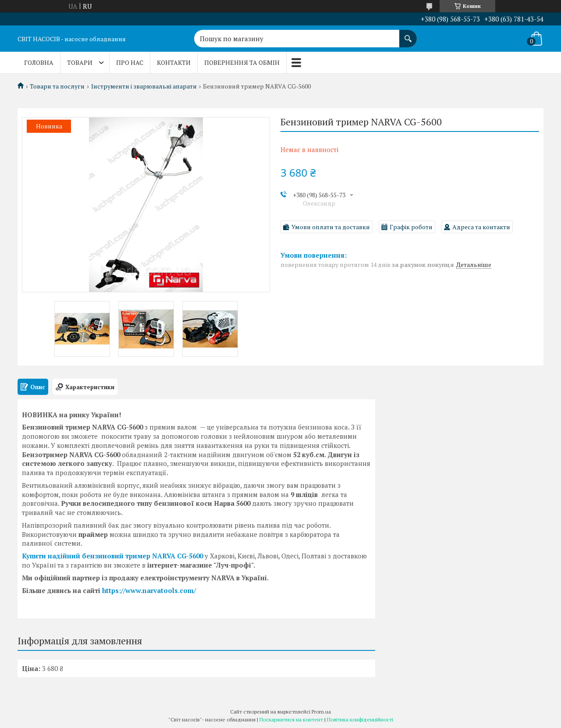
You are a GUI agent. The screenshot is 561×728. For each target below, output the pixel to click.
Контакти (174, 62)
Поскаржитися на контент (291, 719)
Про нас (130, 62)
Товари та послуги (57, 86)
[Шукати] (408, 34)
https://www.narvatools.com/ (149, 590)
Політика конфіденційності (360, 719)
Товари (80, 62)
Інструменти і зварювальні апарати (144, 86)
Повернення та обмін (242, 62)
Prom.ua (321, 712)
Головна (39, 62)
